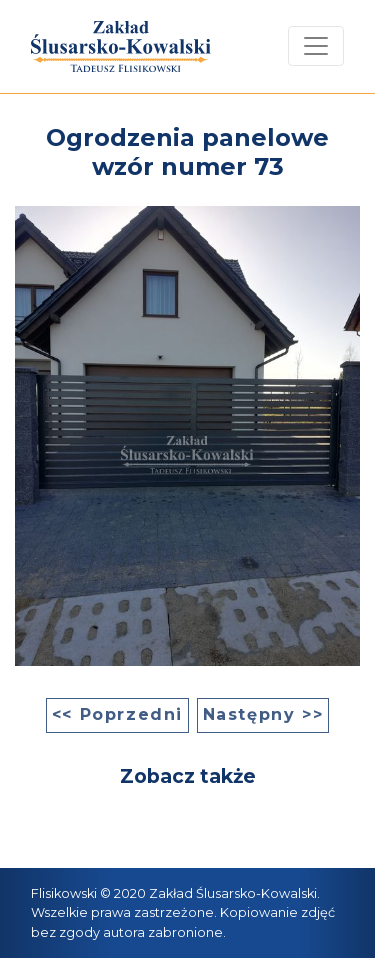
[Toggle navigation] (316, 46)
